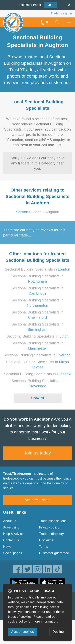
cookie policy (17, 621)
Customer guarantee (54, 553)
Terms (44, 547)
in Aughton (37, 212)
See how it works (37, 500)
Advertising (11, 527)
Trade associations (53, 521)
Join (49, 4)
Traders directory (52, 534)
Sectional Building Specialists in (37, 269)
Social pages (13, 553)
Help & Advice (13, 534)
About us (10, 521)
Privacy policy (49, 527)
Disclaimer (47, 540)
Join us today (37, 453)
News (7, 547)
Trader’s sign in (61, 13)
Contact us (11, 540)
